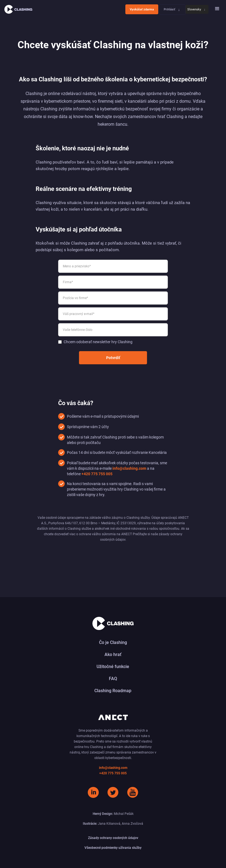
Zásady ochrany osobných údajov (113, 838)
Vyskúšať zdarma (142, 9)
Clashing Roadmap (113, 691)
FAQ (113, 679)
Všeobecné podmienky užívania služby (113, 848)
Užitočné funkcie (113, 667)
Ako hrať (113, 654)
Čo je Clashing (113, 642)
